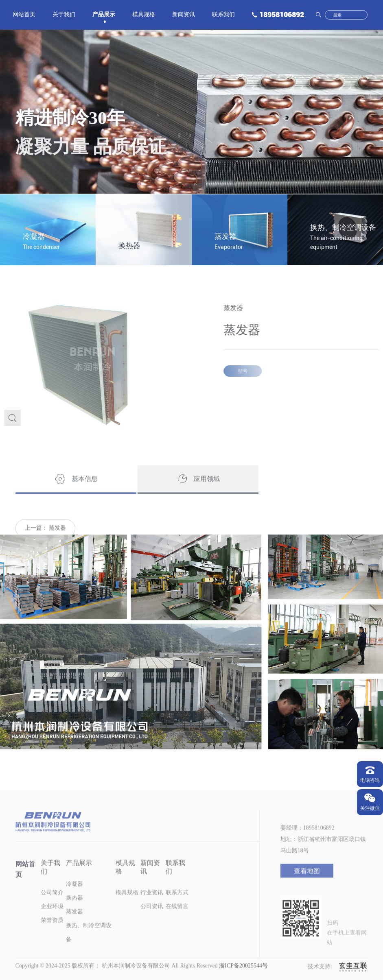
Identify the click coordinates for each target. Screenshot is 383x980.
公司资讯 (152, 918)
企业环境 (52, 918)
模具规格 (144, 15)
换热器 (74, 909)
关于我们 (64, 15)
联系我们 (223, 15)
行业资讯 (152, 904)
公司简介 (52, 904)
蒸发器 (57, 540)
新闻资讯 (184, 15)
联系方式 (177, 904)
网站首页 (24, 15)
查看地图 (307, 883)
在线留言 (177, 918)
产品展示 (104, 15)
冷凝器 (74, 896)
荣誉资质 (52, 932)
